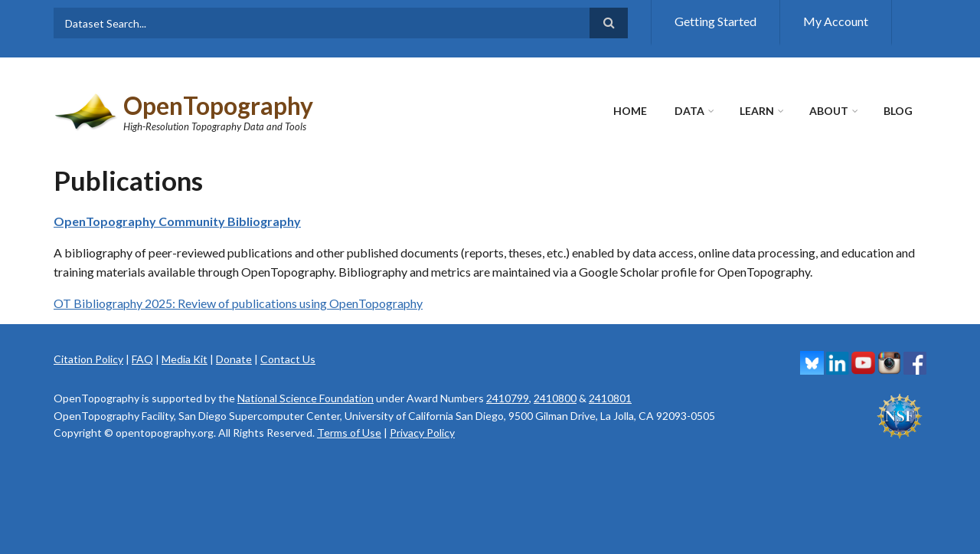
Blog (898, 111)
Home (630, 111)
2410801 (610, 398)
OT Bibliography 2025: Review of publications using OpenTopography (238, 303)
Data (689, 111)
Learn (757, 111)
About (829, 111)
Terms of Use (349, 433)
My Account (836, 21)
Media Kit (185, 359)
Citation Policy (88, 359)
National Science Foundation (305, 398)
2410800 (555, 398)
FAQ (142, 359)
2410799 (508, 398)
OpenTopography (218, 105)
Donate (234, 359)
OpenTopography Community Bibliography (177, 221)
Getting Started (715, 21)
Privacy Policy (422, 433)
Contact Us (288, 359)
